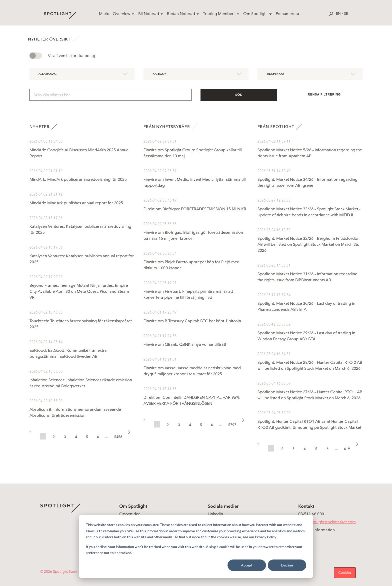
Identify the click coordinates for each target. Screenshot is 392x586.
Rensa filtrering (324, 94)
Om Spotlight (255, 14)
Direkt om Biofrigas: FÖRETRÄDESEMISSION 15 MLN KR (195, 209)
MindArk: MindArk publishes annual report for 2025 (76, 203)
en (338, 14)
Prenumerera (287, 14)
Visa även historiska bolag (72, 56)
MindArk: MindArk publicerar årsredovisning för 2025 (78, 179)
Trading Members (219, 14)
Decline (287, 565)
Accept (247, 565)
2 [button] (54, 437)
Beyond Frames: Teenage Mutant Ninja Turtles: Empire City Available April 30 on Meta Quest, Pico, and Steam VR (79, 291)
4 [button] (76, 437)
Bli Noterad (149, 14)
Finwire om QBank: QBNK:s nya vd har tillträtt (185, 344)
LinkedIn (215, 514)
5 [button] (87, 437)
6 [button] (98, 437)
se (346, 14)
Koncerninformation (316, 530)
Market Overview (115, 14)
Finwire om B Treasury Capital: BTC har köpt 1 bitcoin (192, 321)
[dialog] (196, 546)
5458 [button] (118, 437)
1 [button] (43, 437)
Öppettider (129, 514)
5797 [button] (232, 425)
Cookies (345, 573)
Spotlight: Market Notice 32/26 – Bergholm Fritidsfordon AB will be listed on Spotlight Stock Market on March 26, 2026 (308, 244)
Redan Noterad (181, 14)
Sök (239, 95)
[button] (33, 434)
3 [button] (65, 437)
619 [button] (347, 449)
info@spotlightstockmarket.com (327, 522)
